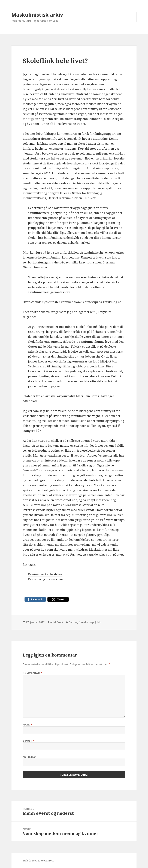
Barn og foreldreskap (81, 622)
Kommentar (32, 673)
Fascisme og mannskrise (45, 579)
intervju (92, 302)
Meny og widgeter (132, 22)
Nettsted (29, 757)
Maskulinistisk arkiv (37, 15)
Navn (28, 725)
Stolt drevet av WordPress (38, 860)
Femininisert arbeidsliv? (45, 574)
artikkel (51, 396)
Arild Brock (57, 622)
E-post (28, 741)
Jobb (98, 622)
